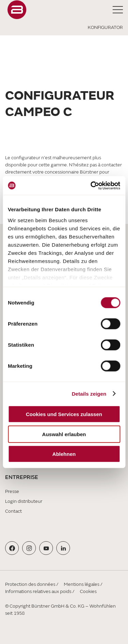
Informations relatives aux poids (38, 591)
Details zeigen (89, 393)
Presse (12, 491)
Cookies (88, 591)
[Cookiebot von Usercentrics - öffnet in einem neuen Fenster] (91, 185)
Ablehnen (64, 454)
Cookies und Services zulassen (64, 414)
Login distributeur (24, 501)
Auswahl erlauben (64, 434)
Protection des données (30, 584)
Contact (13, 511)
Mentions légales (82, 584)
